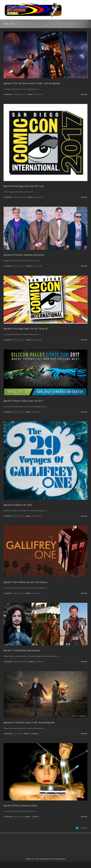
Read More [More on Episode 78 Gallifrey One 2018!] (84, 516)
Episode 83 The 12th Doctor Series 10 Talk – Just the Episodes (32, 83)
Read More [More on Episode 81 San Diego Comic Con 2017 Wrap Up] (84, 340)
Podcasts (30, 94)
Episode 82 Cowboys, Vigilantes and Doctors (24, 255)
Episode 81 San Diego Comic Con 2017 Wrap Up (26, 329)
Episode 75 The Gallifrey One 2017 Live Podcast (26, 582)
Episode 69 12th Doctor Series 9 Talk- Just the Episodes (29, 723)
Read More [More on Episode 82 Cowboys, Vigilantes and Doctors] (84, 266)
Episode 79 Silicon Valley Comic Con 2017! (23, 401)
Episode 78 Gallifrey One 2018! (18, 505)
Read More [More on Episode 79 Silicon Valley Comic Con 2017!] (84, 412)
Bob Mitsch (9, 94)
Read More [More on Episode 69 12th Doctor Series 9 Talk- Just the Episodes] (84, 734)
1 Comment (35, 817)
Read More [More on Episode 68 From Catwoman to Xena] (84, 817)
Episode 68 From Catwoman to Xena (20, 806)
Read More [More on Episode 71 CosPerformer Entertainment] (84, 662)
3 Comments (34, 734)
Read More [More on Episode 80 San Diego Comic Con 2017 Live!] (84, 197)
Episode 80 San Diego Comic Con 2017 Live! (24, 186)
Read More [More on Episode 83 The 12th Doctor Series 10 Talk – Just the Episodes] (84, 94)
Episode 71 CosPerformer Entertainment (22, 650)
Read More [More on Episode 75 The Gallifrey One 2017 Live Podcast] (84, 593)
